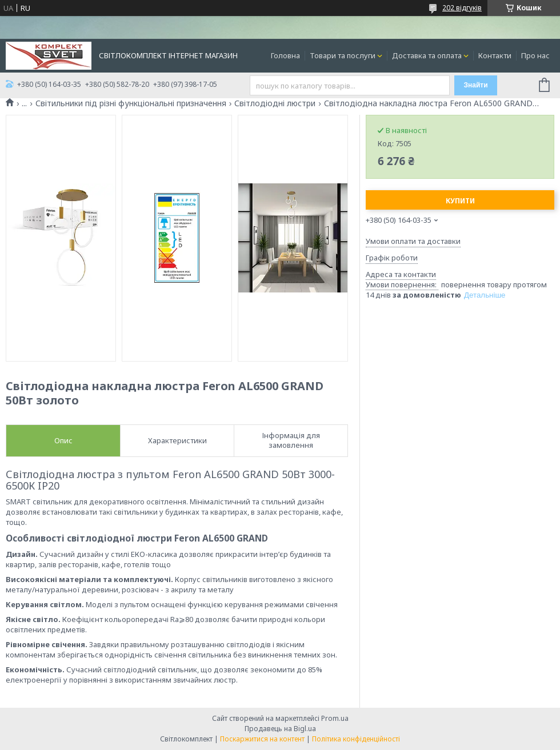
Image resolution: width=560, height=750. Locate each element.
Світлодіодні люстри (275, 103)
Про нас (535, 55)
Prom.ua (335, 718)
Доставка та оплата (427, 55)
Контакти (495, 55)
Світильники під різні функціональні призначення (131, 103)
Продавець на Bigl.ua (280, 729)
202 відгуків (462, 8)
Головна (285, 55)
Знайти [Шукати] (475, 85)
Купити (460, 201)
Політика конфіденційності (356, 739)
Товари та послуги (343, 55)
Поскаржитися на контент (262, 739)
